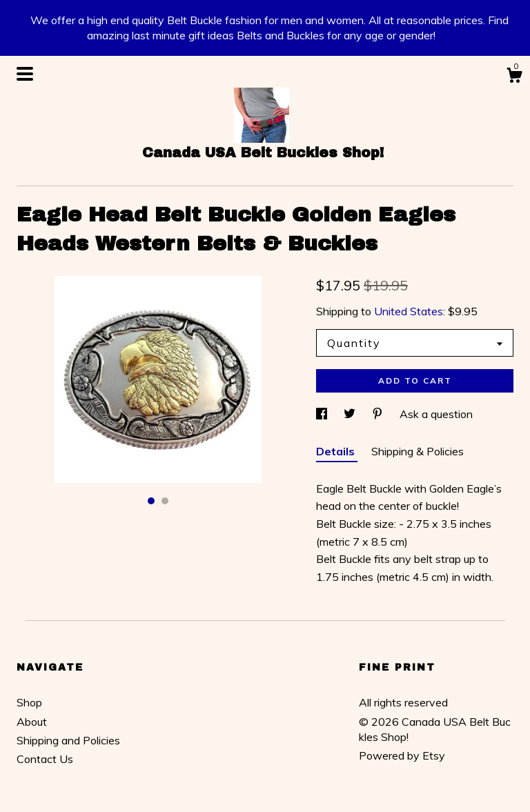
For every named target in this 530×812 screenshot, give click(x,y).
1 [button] (151, 501)
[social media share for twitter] (351, 414)
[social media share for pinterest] (379, 414)
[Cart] (514, 77)
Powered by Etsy (402, 755)
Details (337, 451)
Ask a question (436, 414)
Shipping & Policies (418, 451)
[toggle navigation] (25, 74)
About (32, 722)
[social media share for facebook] (323, 414)
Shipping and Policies (68, 740)
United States (409, 311)
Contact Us (45, 759)
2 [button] (165, 501)
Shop (29, 702)
